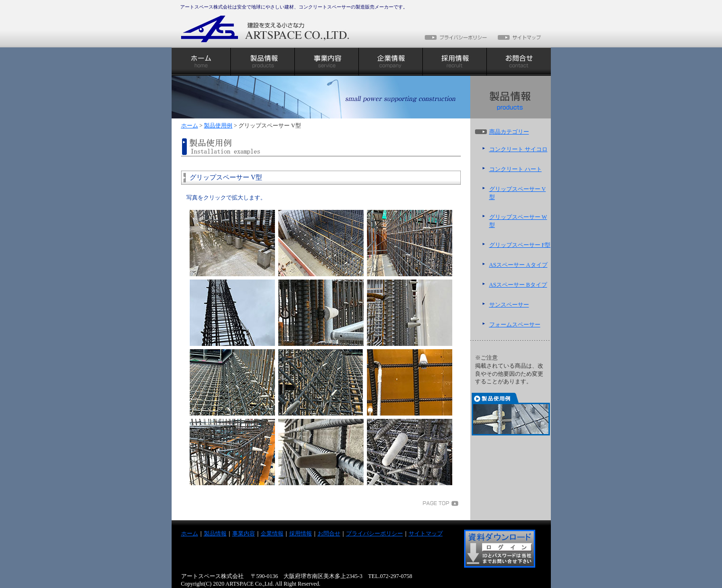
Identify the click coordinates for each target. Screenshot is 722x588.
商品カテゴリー (509, 132)
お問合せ (329, 534)
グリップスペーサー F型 (520, 245)
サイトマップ (426, 534)
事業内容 (244, 534)
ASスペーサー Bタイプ (518, 285)
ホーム (190, 126)
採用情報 (301, 534)
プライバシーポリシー (375, 534)
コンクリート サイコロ (518, 149)
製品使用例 (218, 126)
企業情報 (272, 534)
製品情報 (215, 534)
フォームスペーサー (515, 325)
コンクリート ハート (516, 169)
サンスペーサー (509, 305)
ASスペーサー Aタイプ (518, 265)
